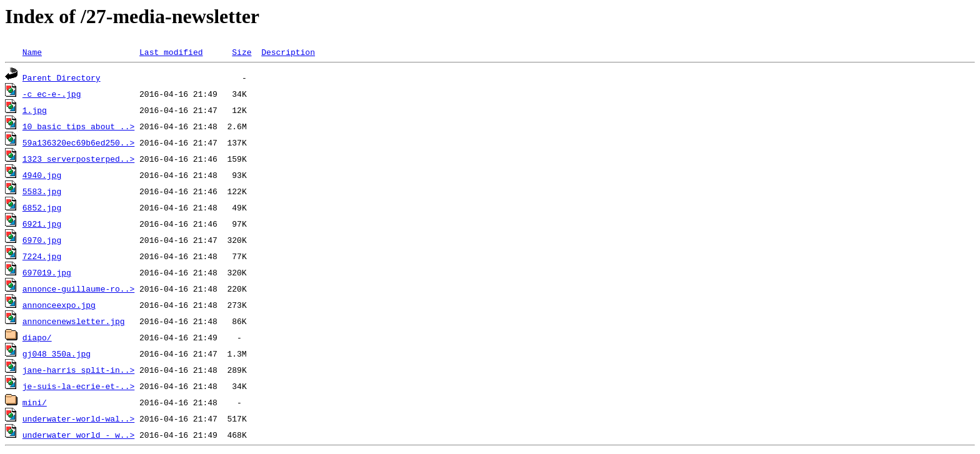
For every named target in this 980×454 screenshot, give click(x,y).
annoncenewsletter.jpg (74, 321)
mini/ (35, 402)
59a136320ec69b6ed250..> (78, 142)
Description (288, 52)
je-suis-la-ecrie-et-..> (78, 386)
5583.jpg (42, 191)
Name (32, 52)
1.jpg (35, 110)
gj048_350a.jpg (57, 353)
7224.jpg (42, 256)
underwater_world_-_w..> (78, 435)
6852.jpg (42, 207)
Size (242, 52)
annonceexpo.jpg (59, 305)
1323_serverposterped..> (78, 159)
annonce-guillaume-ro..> (78, 289)
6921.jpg (42, 224)
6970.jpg (42, 240)
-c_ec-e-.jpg (52, 94)
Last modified (171, 52)
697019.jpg (47, 272)
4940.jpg (42, 175)
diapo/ (37, 337)
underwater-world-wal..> (78, 418)
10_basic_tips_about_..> (78, 126)
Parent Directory (62, 77)
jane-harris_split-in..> (78, 370)
